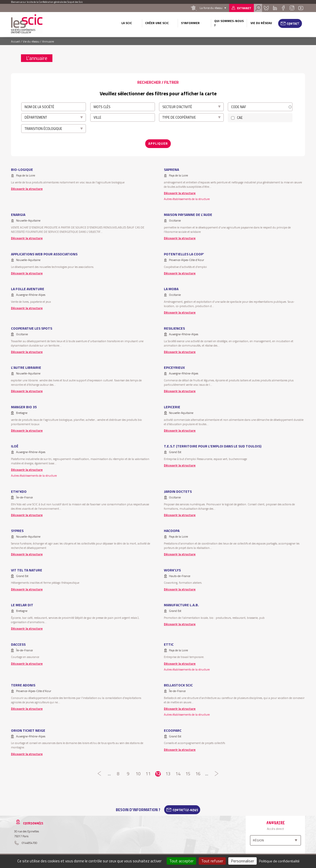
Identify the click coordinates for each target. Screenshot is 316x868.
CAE (240, 118)
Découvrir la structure (27, 189)
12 (158, 774)
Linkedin (275, 8)
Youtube (301, 8)
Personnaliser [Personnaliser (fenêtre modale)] (242, 861)
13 (168, 774)
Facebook (283, 8)
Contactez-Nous (185, 810)
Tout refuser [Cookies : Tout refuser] (212, 861)
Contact (293, 24)
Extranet (244, 8)
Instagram (292, 8)
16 (198, 774)
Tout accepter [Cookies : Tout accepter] (181, 861)
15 (188, 774)
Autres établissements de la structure (187, 199)
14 (178, 774)
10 (138, 774)
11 (148, 774)
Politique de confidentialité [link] (279, 861)
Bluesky (266, 8)
